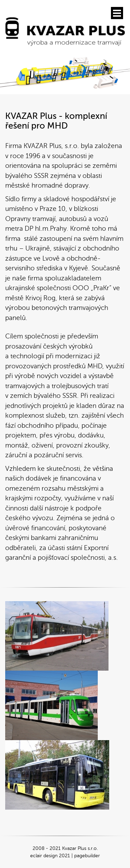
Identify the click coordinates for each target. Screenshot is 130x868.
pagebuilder (87, 856)
